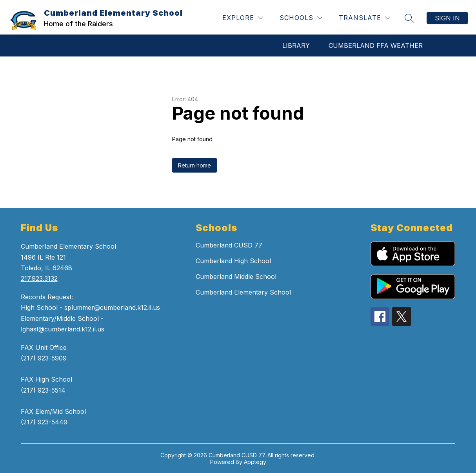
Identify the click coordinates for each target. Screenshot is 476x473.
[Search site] (409, 18)
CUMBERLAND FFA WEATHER (376, 45)
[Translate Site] (364, 18)
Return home (194, 165)
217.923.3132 (39, 278)
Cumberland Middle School (236, 277)
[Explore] (243, 18)
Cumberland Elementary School (243, 292)
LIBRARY (296, 45)
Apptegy (255, 462)
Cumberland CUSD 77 (229, 245)
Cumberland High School (233, 261)
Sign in (447, 18)
